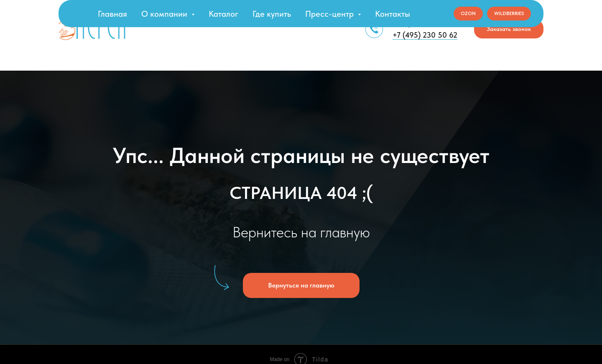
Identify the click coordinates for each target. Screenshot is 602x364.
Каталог (223, 14)
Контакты (393, 14)
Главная (112, 14)
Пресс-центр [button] (330, 14)
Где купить (272, 14)
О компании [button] (165, 14)
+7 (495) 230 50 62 (425, 35)
